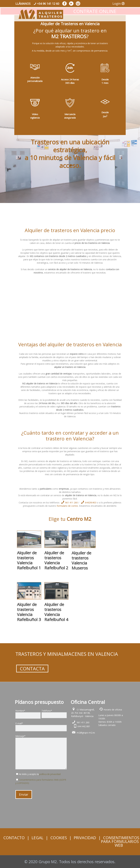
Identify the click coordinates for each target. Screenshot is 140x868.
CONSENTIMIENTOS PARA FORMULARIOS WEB (120, 841)
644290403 (88, 503)
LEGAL (38, 838)
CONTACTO (14, 838)
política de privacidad (50, 774)
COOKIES (59, 838)
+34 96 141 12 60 (48, 4)
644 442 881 (84, 726)
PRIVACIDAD (85, 838)
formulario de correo (67, 506)
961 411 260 (69, 503)
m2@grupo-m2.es (86, 733)
